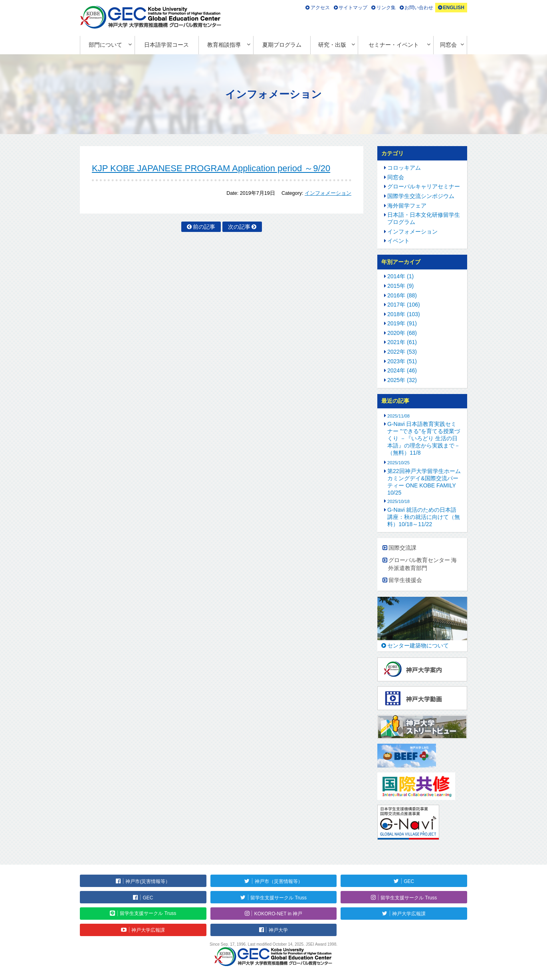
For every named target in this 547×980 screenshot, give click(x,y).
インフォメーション (328, 193)
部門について (105, 45)
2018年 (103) (404, 314)
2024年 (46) (402, 370)
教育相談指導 (224, 45)
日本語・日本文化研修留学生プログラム (424, 218)
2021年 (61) (402, 342)
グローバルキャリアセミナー (424, 186)
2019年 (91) (402, 323)
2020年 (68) (402, 333)
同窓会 (448, 45)
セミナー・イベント (394, 45)
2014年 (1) (400, 276)
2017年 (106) (404, 305)
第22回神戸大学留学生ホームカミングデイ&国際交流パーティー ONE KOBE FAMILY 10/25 (424, 482)
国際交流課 (402, 548)
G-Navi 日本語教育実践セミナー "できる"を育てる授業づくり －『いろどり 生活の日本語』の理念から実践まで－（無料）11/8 (424, 438)
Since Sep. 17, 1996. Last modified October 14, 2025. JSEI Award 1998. (273, 944)
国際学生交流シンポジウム (421, 196)
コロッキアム (404, 168)
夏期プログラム (282, 45)
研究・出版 (332, 45)
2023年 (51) (402, 361)
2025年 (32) (402, 380)
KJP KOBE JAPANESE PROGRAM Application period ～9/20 (211, 168)
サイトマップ (353, 8)
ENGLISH (453, 8)
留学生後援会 (405, 580)
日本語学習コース (166, 45)
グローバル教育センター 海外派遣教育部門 (423, 564)
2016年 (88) (402, 295)
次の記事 (239, 227)
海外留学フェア (407, 206)
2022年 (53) (402, 352)
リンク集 (386, 8)
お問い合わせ (419, 8)
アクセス (320, 8)
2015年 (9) (400, 286)
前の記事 (204, 227)
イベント (398, 241)
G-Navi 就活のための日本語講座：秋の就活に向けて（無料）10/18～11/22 (424, 517)
